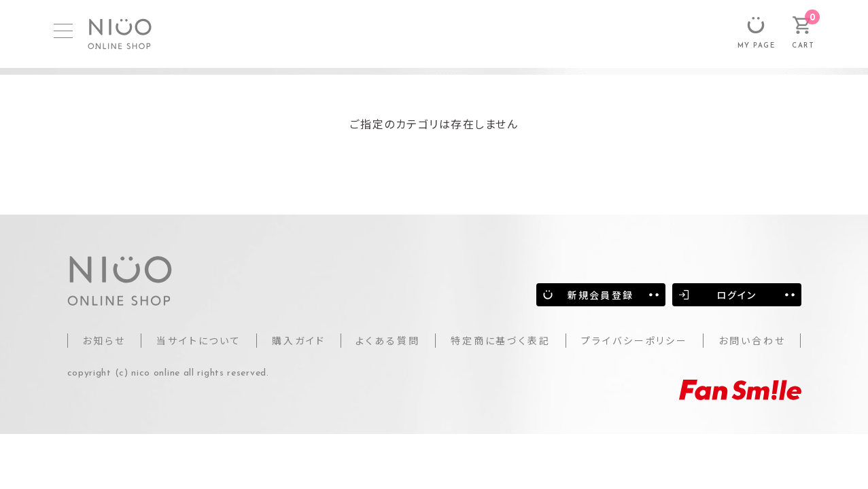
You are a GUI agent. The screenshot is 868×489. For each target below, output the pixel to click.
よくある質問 (388, 340)
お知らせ (104, 340)
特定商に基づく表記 (501, 340)
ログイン (736, 295)
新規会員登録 (601, 295)
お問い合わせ (752, 340)
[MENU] (63, 31)
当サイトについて (199, 340)
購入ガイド (299, 340)
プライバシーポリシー (635, 340)
